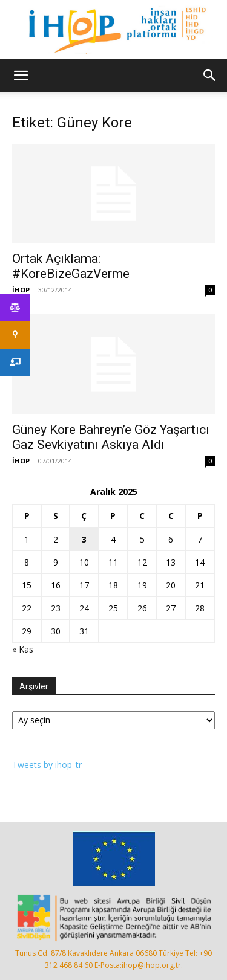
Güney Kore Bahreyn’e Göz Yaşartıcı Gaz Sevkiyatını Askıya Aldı (111, 437)
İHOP (21, 290)
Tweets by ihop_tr (47, 765)
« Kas (23, 649)
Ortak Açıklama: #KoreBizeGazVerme (71, 266)
